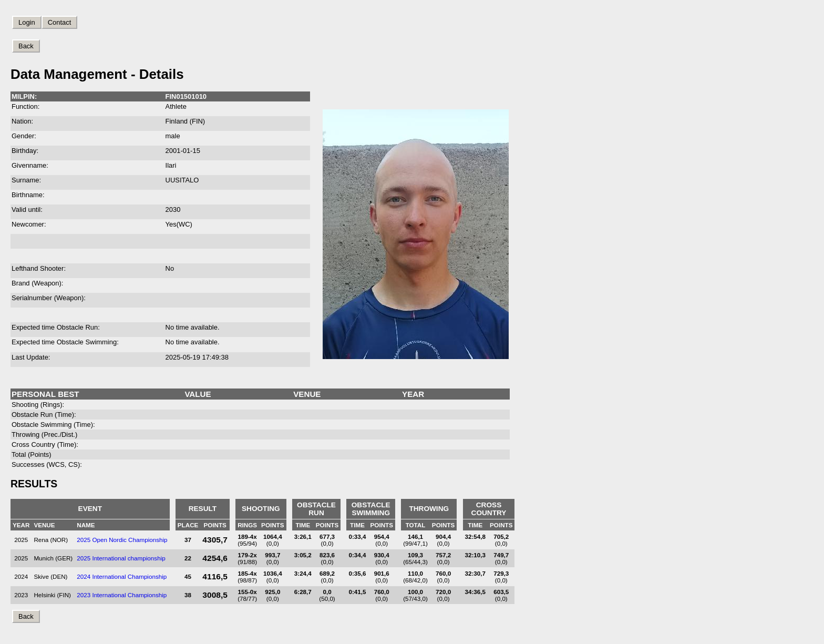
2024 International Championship (122, 576)
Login (27, 22)
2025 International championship (121, 558)
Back (26, 46)
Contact (60, 22)
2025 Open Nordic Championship (122, 540)
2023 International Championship (122, 595)
